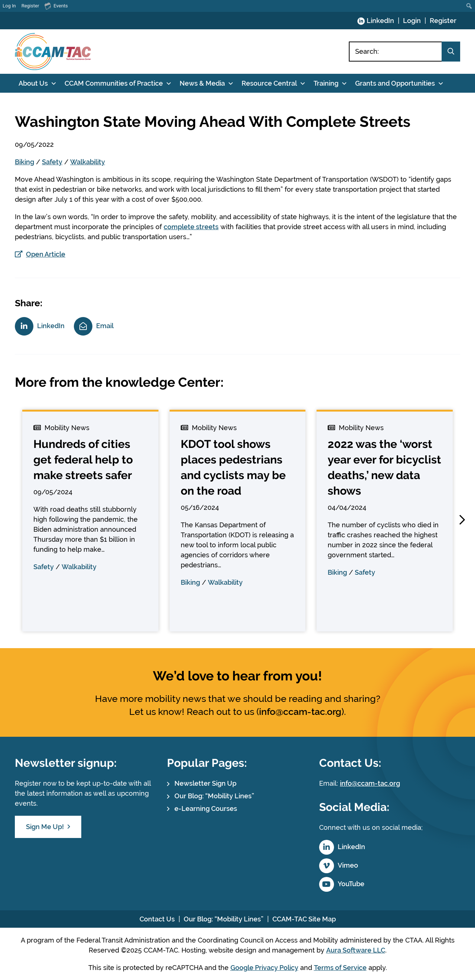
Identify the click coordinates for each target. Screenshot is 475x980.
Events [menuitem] (56, 6)
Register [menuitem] (30, 6)
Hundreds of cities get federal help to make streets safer (83, 460)
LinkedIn (380, 21)
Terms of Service (340, 968)
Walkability (88, 162)
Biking (24, 162)
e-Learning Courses (206, 809)
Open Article (46, 254)
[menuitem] (469, 6)
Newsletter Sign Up (205, 783)
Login (412, 21)
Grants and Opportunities (395, 83)
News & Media (202, 83)
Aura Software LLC (356, 950)
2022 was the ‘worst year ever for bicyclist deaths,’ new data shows (384, 467)
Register (443, 21)
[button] (462, 520)
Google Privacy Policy (264, 968)
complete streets (191, 227)
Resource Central (269, 83)
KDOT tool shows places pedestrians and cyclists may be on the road (233, 467)
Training (326, 83)
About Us (33, 83)
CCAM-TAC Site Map (304, 919)
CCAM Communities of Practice (114, 83)
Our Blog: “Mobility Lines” (214, 796)
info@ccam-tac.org (300, 712)
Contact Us (157, 919)
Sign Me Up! (45, 827)
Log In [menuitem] (9, 6)
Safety (52, 162)
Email (105, 326)
